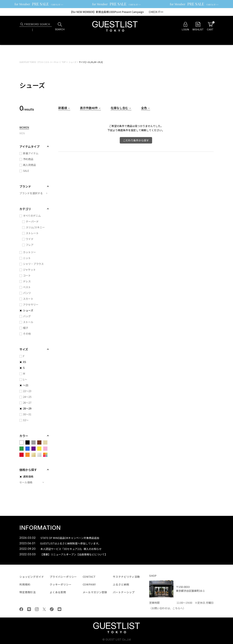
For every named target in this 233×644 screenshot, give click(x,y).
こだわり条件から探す (136, 140)
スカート (28, 299)
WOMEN (24, 128)
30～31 (27, 414)
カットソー (29, 252)
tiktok (52, 609)
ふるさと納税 (121, 584)
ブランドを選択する (31, 193)
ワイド (30, 239)
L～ (25, 379)
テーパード (32, 221)
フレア (30, 245)
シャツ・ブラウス (33, 264)
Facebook (21, 609)
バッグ (27, 316)
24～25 (27, 397)
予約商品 (28, 159)
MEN (22, 133)
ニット (27, 258)
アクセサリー (31, 304)
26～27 (27, 403)
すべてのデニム (32, 216)
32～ (26, 420)
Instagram (37, 609)
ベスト (27, 287)
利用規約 (25, 584)
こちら (176, 608)
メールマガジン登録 (95, 592)
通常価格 (28, 476)
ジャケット (29, 270)
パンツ (27, 293)
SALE (26, 171)
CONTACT (89, 577)
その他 (27, 334)
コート (27, 275)
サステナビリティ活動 (126, 577)
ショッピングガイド (32, 577)
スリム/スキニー (35, 227)
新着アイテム (31, 153)
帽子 (26, 328)
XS (25, 362)
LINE (29, 609)
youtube (59, 609)
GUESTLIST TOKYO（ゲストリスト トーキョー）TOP (43, 62)
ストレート (32, 233)
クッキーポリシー (61, 584)
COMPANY (89, 584)
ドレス (27, 281)
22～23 (27, 391)
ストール (28, 322)
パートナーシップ (124, 592)
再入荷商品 (29, 165)
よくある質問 (58, 592)
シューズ (73, 62)
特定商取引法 (28, 592)
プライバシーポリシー (63, 577)
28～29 (27, 408)
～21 (26, 385)
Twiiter (44, 609)
